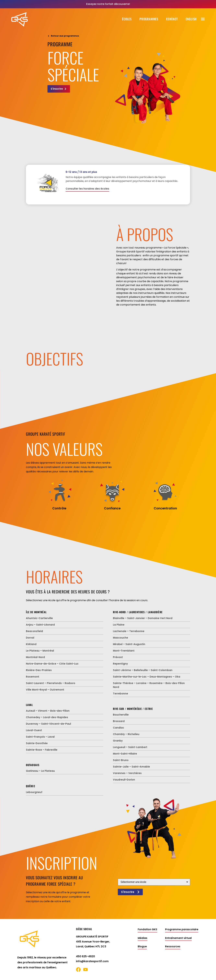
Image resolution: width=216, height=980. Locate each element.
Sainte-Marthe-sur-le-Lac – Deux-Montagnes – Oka (147, 677)
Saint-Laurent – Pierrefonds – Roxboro (51, 683)
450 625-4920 (85, 956)
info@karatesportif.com (92, 961)
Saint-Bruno (121, 760)
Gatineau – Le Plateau (40, 771)
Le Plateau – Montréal (40, 651)
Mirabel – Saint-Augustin (129, 644)
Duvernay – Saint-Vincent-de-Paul (48, 724)
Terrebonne (120, 694)
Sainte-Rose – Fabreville (42, 750)
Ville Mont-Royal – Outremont (45, 690)
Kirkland (31, 644)
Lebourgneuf (34, 792)
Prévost (118, 657)
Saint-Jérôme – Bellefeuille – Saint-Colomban (143, 670)
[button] (203, 19)
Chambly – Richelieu (126, 734)
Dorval (30, 638)
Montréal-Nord (35, 657)
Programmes (149, 19)
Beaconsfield (34, 631)
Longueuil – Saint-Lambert (130, 747)
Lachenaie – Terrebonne (129, 631)
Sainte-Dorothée (37, 743)
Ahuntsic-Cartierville (39, 618)
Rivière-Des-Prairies (39, 670)
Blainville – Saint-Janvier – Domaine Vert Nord (143, 618)
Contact (172, 19)
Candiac (119, 728)
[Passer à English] (191, 19)
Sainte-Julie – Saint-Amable (131, 767)
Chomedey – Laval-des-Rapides (47, 717)
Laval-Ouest (34, 730)
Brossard (119, 721)
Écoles (127, 19)
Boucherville (121, 715)
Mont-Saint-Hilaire (125, 754)
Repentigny (120, 664)
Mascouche (120, 638)
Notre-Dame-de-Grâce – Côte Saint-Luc (52, 664)
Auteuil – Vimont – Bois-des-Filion (48, 711)
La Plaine (119, 625)
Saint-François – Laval (40, 737)
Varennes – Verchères (127, 773)
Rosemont (33, 677)
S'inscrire (130, 892)
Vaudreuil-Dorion (124, 780)
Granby (118, 741)
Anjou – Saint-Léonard (40, 625)
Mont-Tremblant (124, 651)
